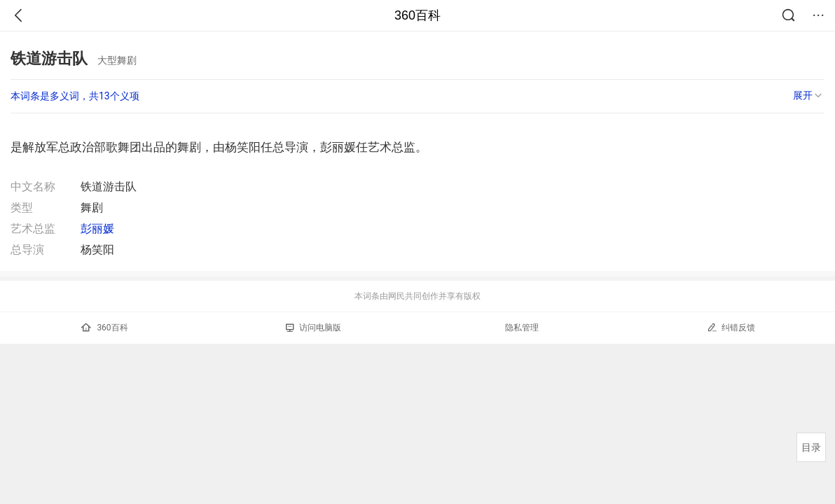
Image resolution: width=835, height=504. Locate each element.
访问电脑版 (313, 328)
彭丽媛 (97, 229)
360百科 (417, 15)
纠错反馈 (731, 327)
